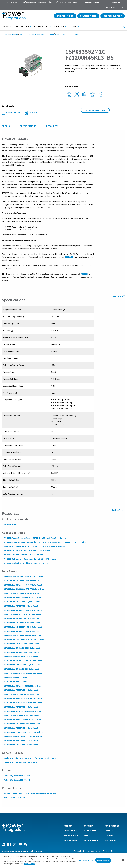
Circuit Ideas (70, 840)
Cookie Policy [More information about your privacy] (29, 864)
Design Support (41, 26)
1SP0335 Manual (11, 525)
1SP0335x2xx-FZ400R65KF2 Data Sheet (21, 707)
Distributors (91, 840)
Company (73, 26)
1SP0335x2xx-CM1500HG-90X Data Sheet (22, 593)
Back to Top (119, 296)
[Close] (123, 860)
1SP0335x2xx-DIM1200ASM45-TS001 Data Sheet (24, 640)
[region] (63, 861)
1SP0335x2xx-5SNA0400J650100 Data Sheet (23, 585)
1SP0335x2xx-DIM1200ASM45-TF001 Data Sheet (24, 589)
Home (6, 34)
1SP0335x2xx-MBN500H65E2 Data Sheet (21, 644)
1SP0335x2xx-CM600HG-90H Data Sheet (21, 669)
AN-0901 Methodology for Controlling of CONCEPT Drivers (30, 559)
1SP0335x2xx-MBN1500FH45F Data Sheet (22, 631)
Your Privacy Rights (86, 860)
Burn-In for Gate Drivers (14, 798)
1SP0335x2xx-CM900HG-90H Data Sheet (21, 715)
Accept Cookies (103, 860)
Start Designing (65, 16)
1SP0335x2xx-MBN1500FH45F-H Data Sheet (23, 610)
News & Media (91, 830)
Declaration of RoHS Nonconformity (20, 762)
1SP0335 (50, 34)
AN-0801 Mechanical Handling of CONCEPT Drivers (26, 563)
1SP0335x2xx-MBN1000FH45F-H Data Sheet (23, 627)
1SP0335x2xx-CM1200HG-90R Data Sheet (22, 724)
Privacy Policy (80, 851)
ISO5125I (69, 257)
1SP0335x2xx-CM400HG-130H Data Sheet (22, 648)
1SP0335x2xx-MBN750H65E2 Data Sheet (21, 652)
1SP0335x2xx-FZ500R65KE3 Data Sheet (21, 728)
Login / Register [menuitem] (112, 7)
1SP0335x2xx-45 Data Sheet (16, 677)
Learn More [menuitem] (72, 2)
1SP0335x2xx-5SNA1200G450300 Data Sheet (23, 720)
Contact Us (110, 840)
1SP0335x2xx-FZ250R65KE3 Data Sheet (21, 656)
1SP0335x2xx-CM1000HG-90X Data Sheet (22, 581)
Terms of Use (108, 851)
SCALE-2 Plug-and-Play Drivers (32, 34)
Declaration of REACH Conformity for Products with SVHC (30, 758)
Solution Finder (88, 16)
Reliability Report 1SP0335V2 (17, 776)
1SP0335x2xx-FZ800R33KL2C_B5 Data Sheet (23, 736)
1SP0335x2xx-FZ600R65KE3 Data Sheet (21, 741)
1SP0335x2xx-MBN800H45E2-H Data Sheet (22, 614)
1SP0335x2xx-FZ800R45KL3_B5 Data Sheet (22, 602)
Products (7, 26)
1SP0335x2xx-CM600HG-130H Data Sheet (22, 623)
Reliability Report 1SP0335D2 (17, 780)
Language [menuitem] (116, 2)
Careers (109, 830)
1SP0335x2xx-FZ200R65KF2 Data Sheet (21, 690)
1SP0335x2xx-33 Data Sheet (16, 682)
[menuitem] (123, 8)
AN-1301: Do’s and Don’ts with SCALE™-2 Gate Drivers (27, 551)
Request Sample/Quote (97, 110)
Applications (22, 26)
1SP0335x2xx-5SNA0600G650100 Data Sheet (23, 686)
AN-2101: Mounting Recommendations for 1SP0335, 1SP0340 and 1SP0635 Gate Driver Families (45, 542)
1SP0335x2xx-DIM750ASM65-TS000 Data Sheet (24, 576)
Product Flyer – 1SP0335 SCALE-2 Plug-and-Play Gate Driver (30, 793)
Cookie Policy (94, 851)
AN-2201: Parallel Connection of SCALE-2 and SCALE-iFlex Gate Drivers (35, 538)
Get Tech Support (113, 16)
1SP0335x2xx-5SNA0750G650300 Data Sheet (23, 711)
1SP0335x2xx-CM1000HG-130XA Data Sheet (23, 635)
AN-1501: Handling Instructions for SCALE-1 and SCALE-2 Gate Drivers (34, 546)
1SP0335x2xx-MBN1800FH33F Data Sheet (22, 619)
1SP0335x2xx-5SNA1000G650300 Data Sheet (23, 598)
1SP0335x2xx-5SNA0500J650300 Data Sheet (23, 703)
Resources (59, 26)
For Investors (112, 826)
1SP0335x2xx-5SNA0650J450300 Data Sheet (23, 699)
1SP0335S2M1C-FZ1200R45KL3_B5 (70, 34)
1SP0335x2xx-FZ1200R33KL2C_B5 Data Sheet (24, 732)
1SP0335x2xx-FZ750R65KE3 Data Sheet (21, 745)
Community (110, 835)
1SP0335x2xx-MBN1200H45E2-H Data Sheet (23, 661)
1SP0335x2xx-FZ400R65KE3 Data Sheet (21, 606)
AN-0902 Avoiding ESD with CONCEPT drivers (23, 555)
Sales (87, 835)
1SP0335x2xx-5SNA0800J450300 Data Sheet (23, 673)
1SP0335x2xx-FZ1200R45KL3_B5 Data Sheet (23, 665)
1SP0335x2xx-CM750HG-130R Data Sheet (22, 694)
